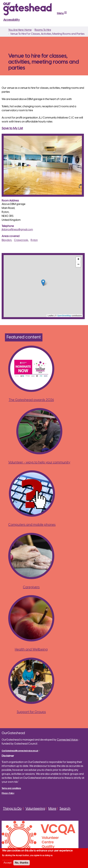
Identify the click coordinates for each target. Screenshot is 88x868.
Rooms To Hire (43, 30)
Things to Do (12, 809)
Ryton (34, 240)
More (52, 809)
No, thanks (22, 863)
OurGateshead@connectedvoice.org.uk (21, 751)
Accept (7, 863)
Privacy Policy (8, 793)
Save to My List (12, 128)
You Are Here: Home (20, 30)
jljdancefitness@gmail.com (17, 230)
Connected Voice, (69, 740)
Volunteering (35, 809)
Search (65, 809)
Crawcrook (21, 240)
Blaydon (7, 240)
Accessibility (12, 20)
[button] (43, 283)
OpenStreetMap (64, 316)
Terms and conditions (11, 788)
